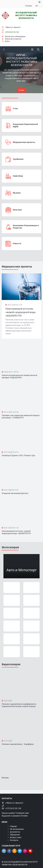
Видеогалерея (11, 664)
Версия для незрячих (13, 39)
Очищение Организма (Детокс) (15, 493)
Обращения (15, 835)
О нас (22, 90)
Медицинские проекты (24, 142)
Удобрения (18, 159)
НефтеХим (18, 176)
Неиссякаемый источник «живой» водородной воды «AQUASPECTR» (16, 532)
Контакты (14, 840)
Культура (17, 210)
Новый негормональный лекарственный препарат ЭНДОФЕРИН (19, 376)
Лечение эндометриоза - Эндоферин (18, 744)
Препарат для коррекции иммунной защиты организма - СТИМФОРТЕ (21, 417)
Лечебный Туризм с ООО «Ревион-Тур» (19, 456)
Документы (15, 832)
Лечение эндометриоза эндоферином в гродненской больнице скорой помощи (19, 705)
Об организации (17, 829)
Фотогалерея (10, 547)
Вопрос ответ (16, 837)
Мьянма (17, 193)
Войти (7, 41)
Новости (17, 243)
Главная (13, 826)
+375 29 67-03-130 (12, 32)
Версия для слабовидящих (15, 36)
